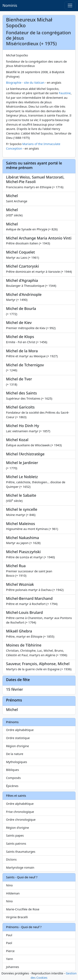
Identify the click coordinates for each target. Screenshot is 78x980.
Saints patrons (16, 844)
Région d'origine (17, 746)
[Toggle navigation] (70, 5)
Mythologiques (17, 762)
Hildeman (13, 893)
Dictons (11, 859)
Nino (9, 885)
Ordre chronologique (21, 820)
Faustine (65, 93)
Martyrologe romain (20, 867)
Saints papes (15, 835)
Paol (9, 943)
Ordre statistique (18, 738)
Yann (9, 959)
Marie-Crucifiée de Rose (23, 909)
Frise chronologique (20, 812)
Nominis (10, 5)
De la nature (15, 754)
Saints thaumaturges (21, 852)
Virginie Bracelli (17, 917)
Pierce (10, 951)
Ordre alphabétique (20, 730)
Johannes (12, 967)
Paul (9, 935)
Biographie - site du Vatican (25, 83)
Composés (13, 778)
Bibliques (12, 770)
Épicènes (12, 786)
